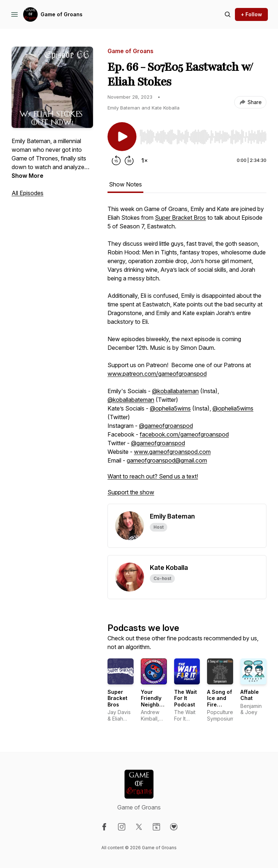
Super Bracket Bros (180, 218)
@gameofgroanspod (166, 426)
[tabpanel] (187, 354)
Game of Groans (62, 14)
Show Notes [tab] (125, 184)
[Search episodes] (228, 14)
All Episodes (28, 193)
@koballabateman (175, 391)
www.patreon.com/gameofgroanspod (157, 374)
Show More (28, 176)
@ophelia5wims (170, 408)
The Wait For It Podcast (186, 698)
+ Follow (251, 14)
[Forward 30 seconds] (129, 160)
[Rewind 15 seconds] (116, 160)
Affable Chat (250, 695)
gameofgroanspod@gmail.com (167, 460)
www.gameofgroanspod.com (172, 452)
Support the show (131, 492)
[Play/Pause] (122, 137)
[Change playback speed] (144, 160)
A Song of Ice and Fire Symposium (222, 701)
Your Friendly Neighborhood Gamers (159, 701)
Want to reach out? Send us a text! (153, 476)
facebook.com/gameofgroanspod (184, 434)
